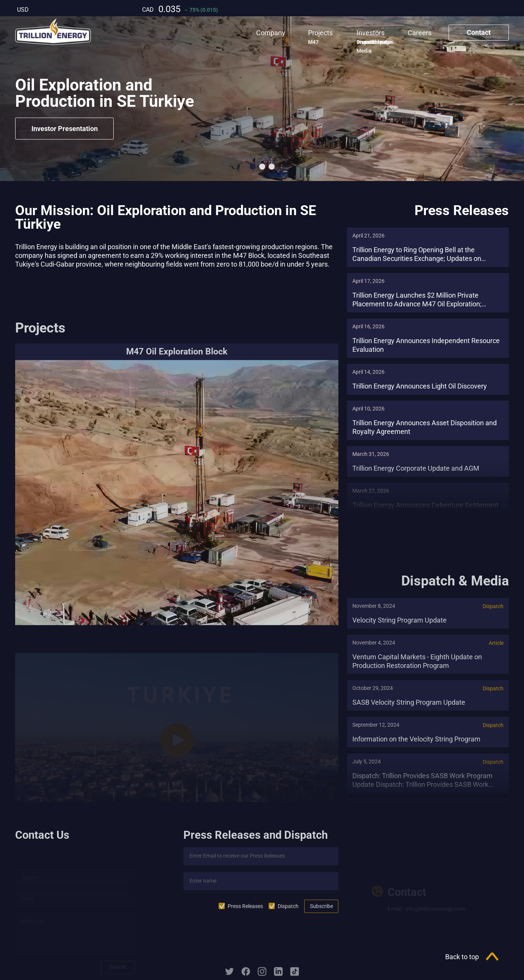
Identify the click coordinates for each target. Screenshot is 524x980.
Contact (479, 32)
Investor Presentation (65, 129)
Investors (371, 33)
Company (271, 33)
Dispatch (288, 913)
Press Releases (245, 913)
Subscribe (321, 913)
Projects (320, 33)
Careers (420, 33)
